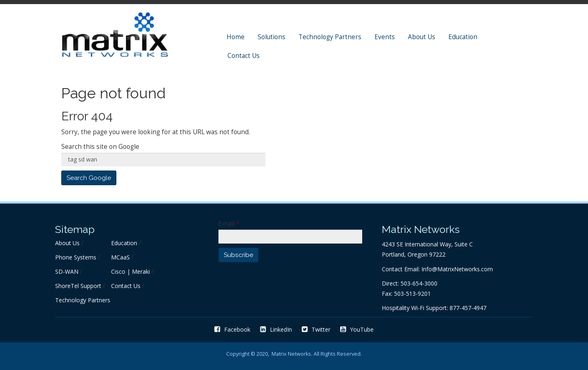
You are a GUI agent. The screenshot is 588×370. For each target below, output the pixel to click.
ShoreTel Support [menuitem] (78, 286)
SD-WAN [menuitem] (67, 271)
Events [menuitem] (385, 37)
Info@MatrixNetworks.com (457, 269)
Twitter (316, 329)
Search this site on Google (100, 147)
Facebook (232, 329)
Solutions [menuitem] (272, 37)
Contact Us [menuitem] (244, 56)
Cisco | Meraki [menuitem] (130, 271)
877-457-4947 (468, 308)
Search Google (89, 178)
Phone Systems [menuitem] (76, 257)
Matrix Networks (291, 354)
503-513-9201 (412, 294)
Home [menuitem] (236, 37)
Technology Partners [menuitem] (330, 37)
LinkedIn (276, 329)
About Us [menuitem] (422, 37)
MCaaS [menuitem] (120, 257)
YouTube (357, 329)
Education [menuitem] (463, 37)
